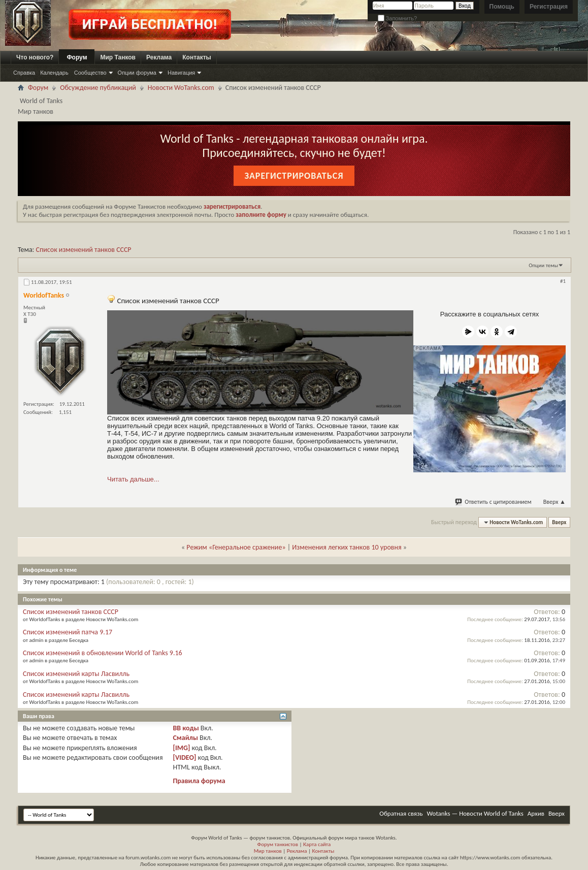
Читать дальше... (133, 479)
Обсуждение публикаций (98, 88)
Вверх (554, 502)
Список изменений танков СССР (84, 250)
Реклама (159, 57)
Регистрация (549, 7)
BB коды (186, 728)
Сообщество (90, 73)
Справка (24, 73)
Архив (536, 813)
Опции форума (137, 73)
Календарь (54, 73)
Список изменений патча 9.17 (68, 632)
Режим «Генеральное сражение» (236, 547)
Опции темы (543, 265)
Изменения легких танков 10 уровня (347, 547)
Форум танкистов (278, 844)
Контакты (197, 57)
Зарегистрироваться (294, 176)
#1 (563, 281)
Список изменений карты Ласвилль (76, 674)
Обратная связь (401, 813)
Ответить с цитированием (494, 502)
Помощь (502, 7)
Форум (77, 57)
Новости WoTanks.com (181, 88)
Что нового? (35, 57)
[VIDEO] (184, 758)
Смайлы (185, 738)
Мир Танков (118, 57)
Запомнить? (398, 18)
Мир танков (268, 851)
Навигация (181, 73)
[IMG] (181, 748)
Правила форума (199, 781)
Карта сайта (317, 844)
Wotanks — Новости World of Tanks (475, 813)
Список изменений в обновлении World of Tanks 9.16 (103, 653)
